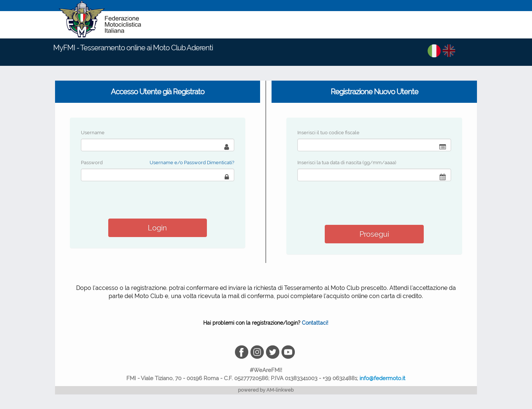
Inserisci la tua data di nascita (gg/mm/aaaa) (347, 163)
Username (93, 133)
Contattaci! (315, 323)
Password (92, 163)
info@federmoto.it (382, 378)
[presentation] (354, 203)
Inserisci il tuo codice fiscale (328, 133)
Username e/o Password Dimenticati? (192, 163)
